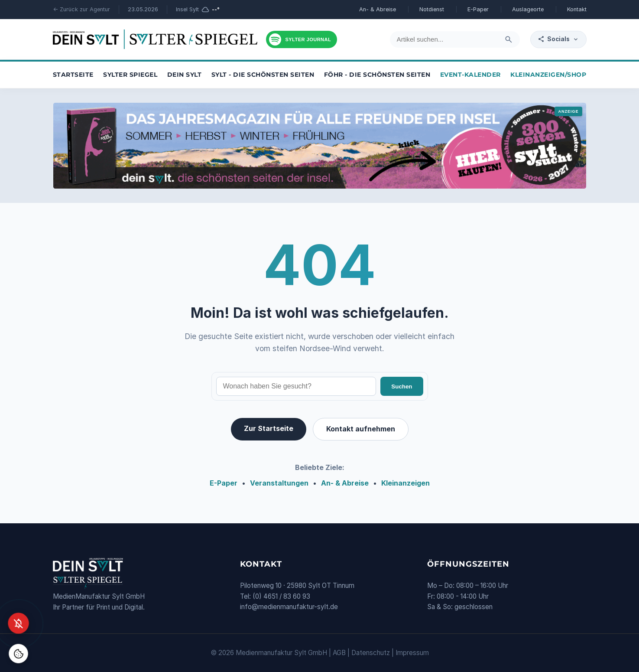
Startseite (73, 75)
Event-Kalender (470, 75)
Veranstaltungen (279, 483)
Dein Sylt (185, 75)
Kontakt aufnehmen (361, 429)
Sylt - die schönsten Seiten (263, 75)
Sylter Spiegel (130, 75)
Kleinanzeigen (405, 483)
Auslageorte (528, 9)
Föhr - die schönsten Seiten (377, 75)
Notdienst (432, 9)
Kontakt (577, 9)
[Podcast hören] (302, 39)
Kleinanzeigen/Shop (548, 75)
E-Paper (478, 9)
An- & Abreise (378, 9)
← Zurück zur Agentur (81, 9)
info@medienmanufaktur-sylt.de (289, 607)
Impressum (412, 653)
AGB (339, 653)
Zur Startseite (269, 428)
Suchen (402, 387)
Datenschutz (371, 653)
